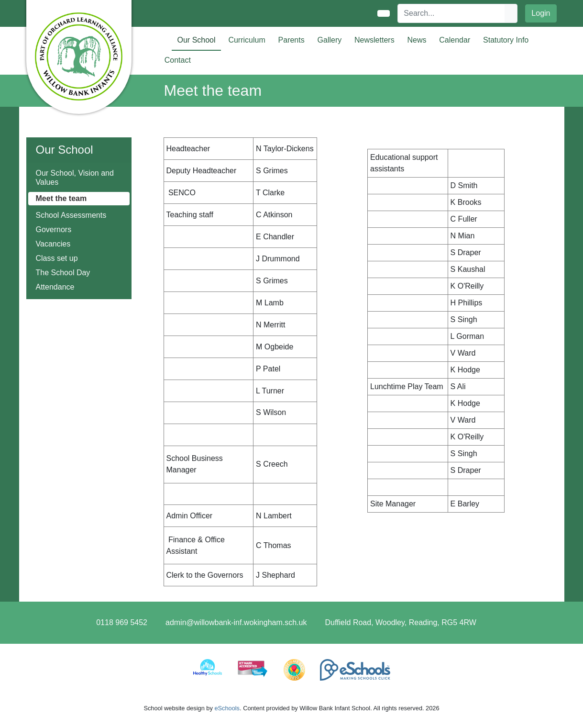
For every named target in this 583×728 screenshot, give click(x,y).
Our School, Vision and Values (75, 178)
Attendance (55, 287)
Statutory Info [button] (506, 40)
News (417, 40)
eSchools (227, 708)
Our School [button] (197, 40)
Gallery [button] (330, 40)
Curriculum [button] (247, 40)
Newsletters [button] (374, 40)
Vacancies (53, 244)
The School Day (63, 273)
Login (541, 13)
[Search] (451, 13)
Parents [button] (291, 40)
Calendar (455, 40)
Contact (178, 60)
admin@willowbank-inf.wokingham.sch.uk (236, 622)
